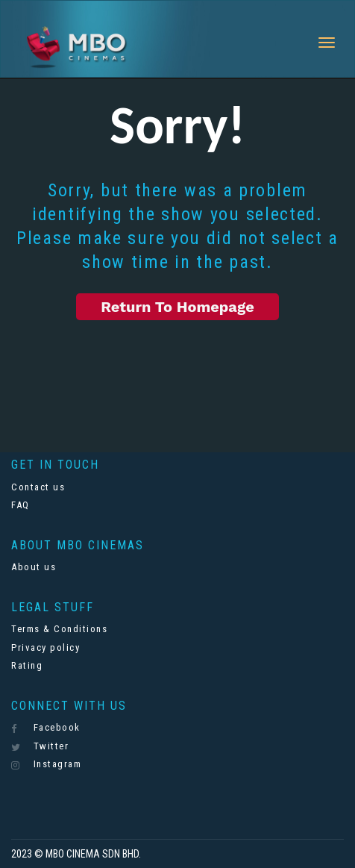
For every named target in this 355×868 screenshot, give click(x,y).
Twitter (40, 746)
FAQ (21, 505)
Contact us (38, 487)
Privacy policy (45, 647)
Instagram (46, 764)
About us (34, 567)
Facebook (46, 728)
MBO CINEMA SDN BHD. (93, 854)
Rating (27, 665)
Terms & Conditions (59, 629)
